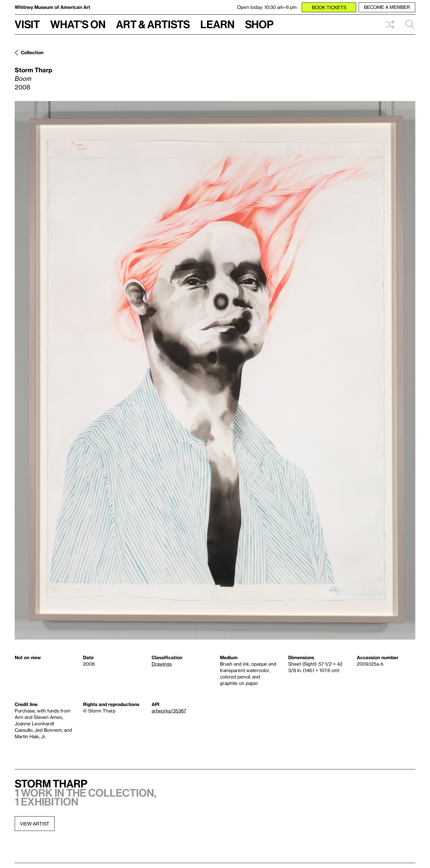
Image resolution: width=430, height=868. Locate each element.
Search (410, 24)
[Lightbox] (215, 370)
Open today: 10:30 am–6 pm (267, 7)
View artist (35, 824)
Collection (32, 52)
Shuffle (390, 24)
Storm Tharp (33, 70)
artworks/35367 (169, 711)
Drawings (162, 664)
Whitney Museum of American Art (53, 7)
